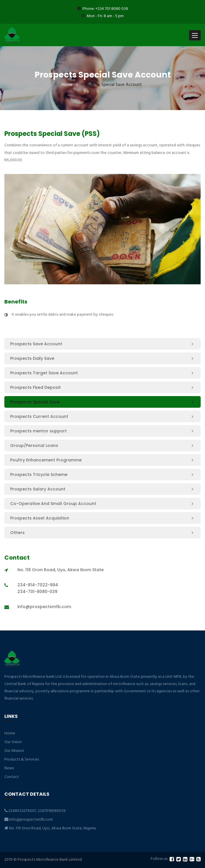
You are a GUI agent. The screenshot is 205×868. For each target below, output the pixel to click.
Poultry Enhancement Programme (46, 460)
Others (17, 533)
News (9, 768)
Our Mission (14, 751)
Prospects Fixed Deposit (35, 387)
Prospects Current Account (39, 416)
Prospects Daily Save (32, 358)
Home (67, 85)
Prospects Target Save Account (44, 373)
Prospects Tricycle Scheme (39, 475)
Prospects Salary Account (38, 489)
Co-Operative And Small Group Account (53, 504)
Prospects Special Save (35, 402)
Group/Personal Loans (34, 445)
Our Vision (13, 742)
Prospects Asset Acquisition (40, 518)
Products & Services (22, 760)
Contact (12, 777)
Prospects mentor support (38, 431)
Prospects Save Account (36, 344)
